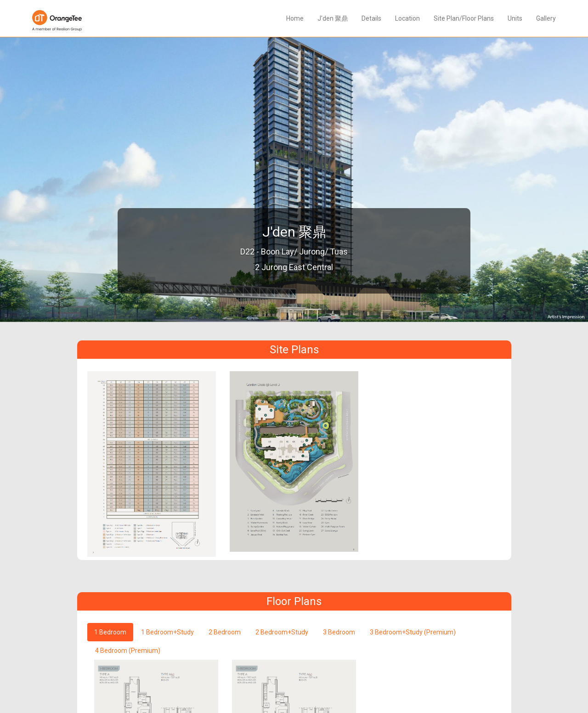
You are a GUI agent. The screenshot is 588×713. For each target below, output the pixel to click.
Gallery (546, 18)
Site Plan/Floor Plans (464, 18)
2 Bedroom (225, 632)
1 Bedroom (110, 632)
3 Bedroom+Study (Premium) (413, 632)
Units (515, 18)
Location (407, 18)
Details (371, 18)
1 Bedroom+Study (167, 632)
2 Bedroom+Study (282, 632)
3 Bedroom (339, 632)
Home (295, 18)
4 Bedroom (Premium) (128, 651)
